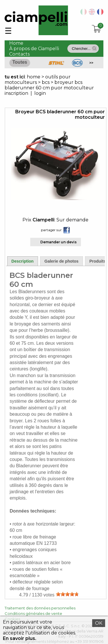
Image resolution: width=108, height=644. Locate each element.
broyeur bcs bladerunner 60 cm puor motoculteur (49, 85)
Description (23, 261)
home (34, 77)
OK (99, 623)
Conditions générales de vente (33, 613)
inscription (16, 93)
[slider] (67, 594)
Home (16, 43)
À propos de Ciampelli (34, 49)
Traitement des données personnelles (40, 608)
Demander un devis (58, 242)
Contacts (19, 54)
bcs (46, 82)
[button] (94, 48)
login (40, 93)
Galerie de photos (61, 261)
